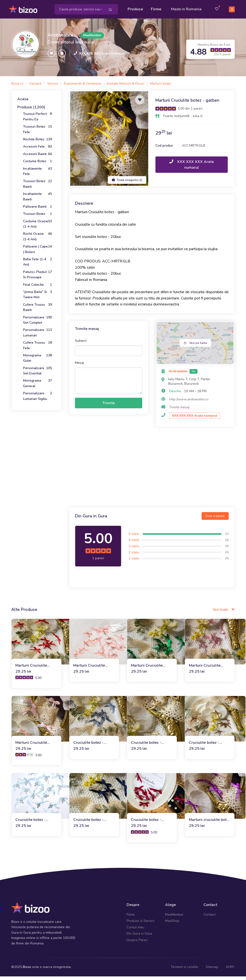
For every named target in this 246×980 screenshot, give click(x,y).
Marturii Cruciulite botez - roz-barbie (31, 746)
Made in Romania (180, 11)
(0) (227, 543)
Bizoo (27, 970)
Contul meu (135, 931)
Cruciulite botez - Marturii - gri (88, 746)
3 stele (134, 549)
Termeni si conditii (184, 970)
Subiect (81, 344)
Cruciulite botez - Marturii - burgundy (148, 823)
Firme (157, 8)
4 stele (134, 543)
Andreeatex (60, 39)
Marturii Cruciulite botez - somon (89, 669)
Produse (137, 8)
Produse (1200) (31, 111)
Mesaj (79, 366)
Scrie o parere (215, 520)
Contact (209, 918)
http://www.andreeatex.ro (189, 403)
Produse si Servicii (140, 924)
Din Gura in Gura (139, 937)
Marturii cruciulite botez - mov (210, 823)
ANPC (230, 970)
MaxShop (172, 924)
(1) (227, 537)
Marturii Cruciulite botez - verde (147, 669)
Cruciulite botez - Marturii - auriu (146, 746)
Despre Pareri (137, 943)
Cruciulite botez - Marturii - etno (204, 746)
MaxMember (174, 918)
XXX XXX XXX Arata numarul (102, 57)
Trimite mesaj (179, 411)
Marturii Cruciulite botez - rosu (31, 669)
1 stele (134, 562)
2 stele (134, 556)
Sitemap (212, 970)
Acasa (23, 103)
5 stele (134, 537)
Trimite (109, 406)
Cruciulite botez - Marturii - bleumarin (91, 823)
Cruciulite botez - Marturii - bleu (31, 823)
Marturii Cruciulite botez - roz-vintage (205, 669)
